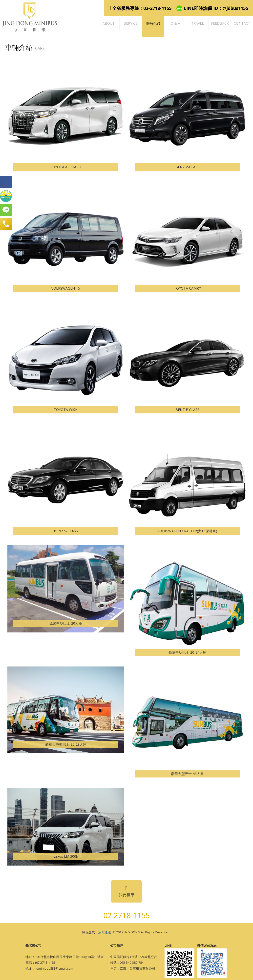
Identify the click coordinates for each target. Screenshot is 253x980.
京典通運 (105, 932)
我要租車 (126, 891)
